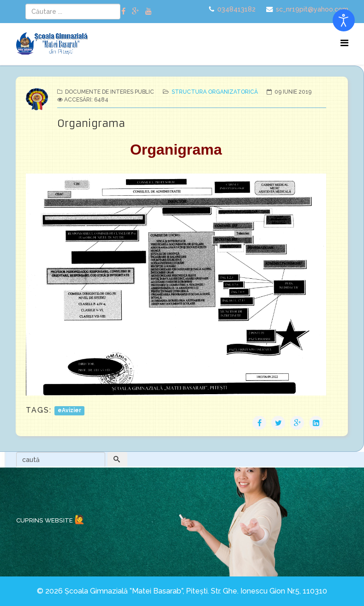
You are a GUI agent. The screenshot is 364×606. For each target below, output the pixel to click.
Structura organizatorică (215, 92)
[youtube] (149, 11)
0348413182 (236, 9)
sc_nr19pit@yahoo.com (312, 9)
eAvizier (69, 411)
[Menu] (344, 43)
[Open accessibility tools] (344, 20)
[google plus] (135, 11)
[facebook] (123, 11)
